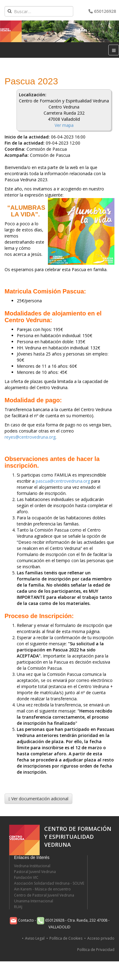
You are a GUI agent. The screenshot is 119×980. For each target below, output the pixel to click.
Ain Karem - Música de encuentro (42, 889)
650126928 (102, 11)
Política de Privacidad (96, 950)
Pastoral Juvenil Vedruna (35, 872)
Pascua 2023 (31, 81)
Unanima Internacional (34, 901)
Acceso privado (101, 938)
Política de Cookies (66, 938)
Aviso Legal (35, 938)
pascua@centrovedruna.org (63, 481)
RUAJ (18, 907)
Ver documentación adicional (38, 799)
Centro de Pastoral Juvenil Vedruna (44, 895)
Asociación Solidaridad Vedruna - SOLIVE (49, 883)
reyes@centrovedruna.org (30, 437)
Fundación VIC (26, 877)
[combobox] (39, 11)
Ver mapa (64, 125)
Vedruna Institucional (32, 866)
